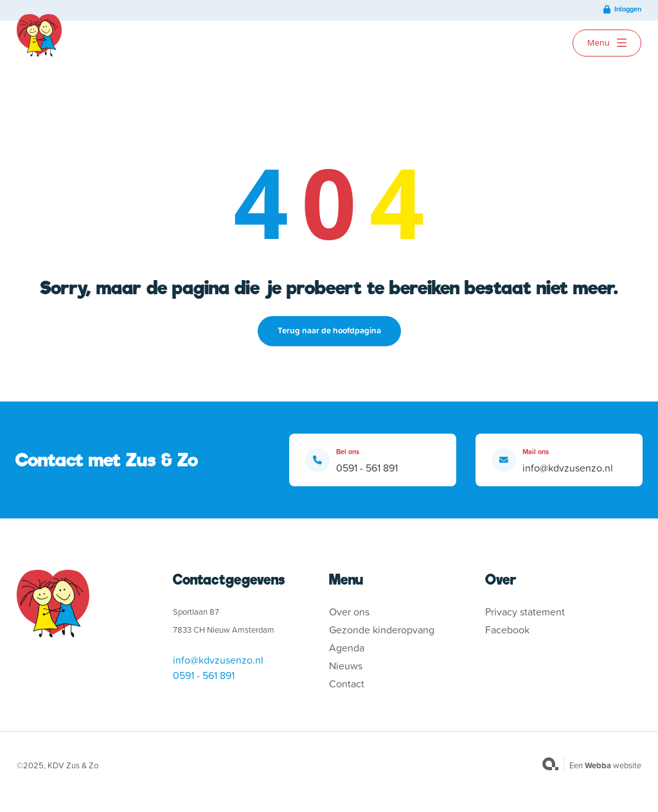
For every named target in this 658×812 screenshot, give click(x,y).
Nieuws (346, 666)
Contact (347, 684)
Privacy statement (525, 612)
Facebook (507, 630)
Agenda (347, 648)
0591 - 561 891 (367, 468)
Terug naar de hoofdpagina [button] (329, 331)
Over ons (349, 612)
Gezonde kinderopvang (382, 630)
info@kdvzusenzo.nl (568, 468)
